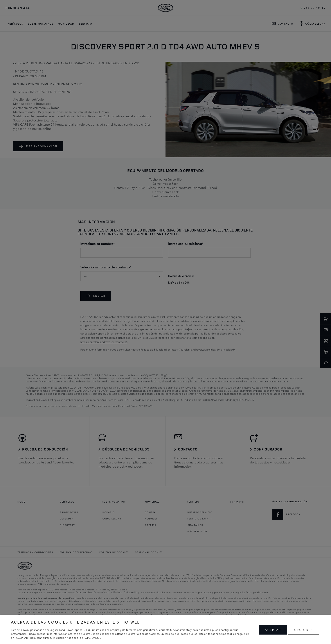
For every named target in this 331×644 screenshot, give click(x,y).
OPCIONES (304, 630)
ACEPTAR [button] (273, 630)
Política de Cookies (147, 634)
